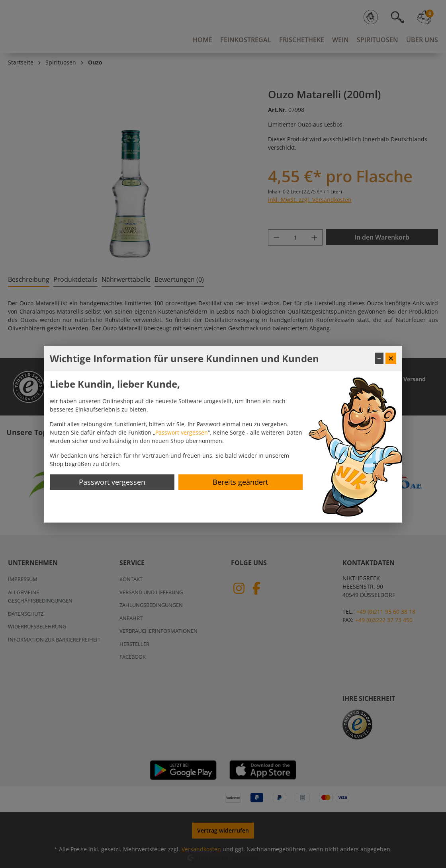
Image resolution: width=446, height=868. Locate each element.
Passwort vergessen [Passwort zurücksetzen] (112, 482)
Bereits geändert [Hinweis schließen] (240, 482)
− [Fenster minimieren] (379, 358)
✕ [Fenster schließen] (391, 358)
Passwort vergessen (182, 432)
